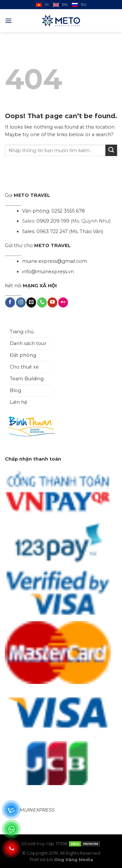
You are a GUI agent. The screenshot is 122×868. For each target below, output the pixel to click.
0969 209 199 (53, 221)
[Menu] (8, 21)
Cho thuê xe (24, 367)
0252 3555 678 (68, 211)
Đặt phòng (23, 355)
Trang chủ (22, 332)
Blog (15, 390)
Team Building (27, 379)
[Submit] (111, 150)
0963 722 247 (52, 231)
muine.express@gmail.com (55, 261)
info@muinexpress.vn (48, 272)
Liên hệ (19, 402)
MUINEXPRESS (37, 810)
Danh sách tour (28, 343)
